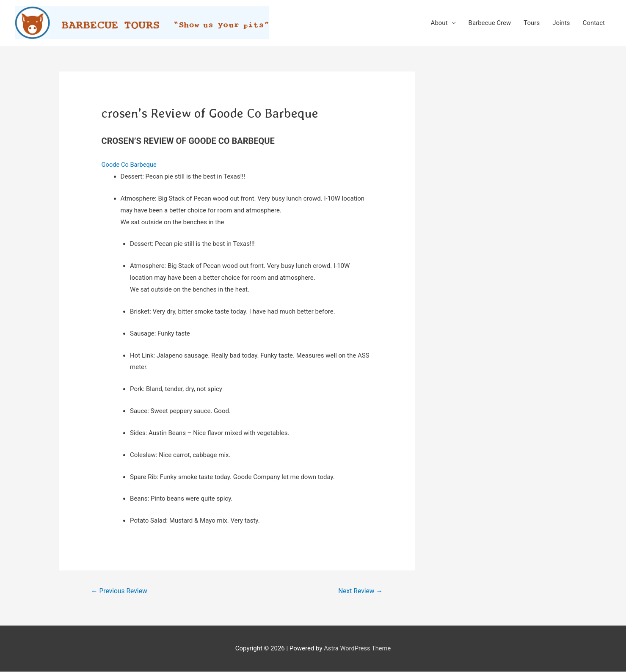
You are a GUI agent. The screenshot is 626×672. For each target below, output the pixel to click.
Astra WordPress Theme (357, 649)
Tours (532, 23)
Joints (561, 23)
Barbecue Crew (490, 23)
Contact (594, 23)
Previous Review (120, 591)
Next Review (360, 591)
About (439, 23)
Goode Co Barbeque (130, 165)
